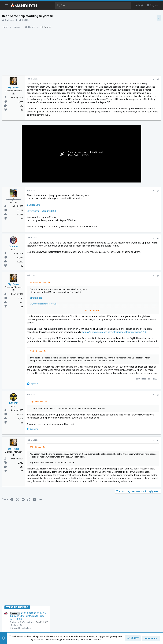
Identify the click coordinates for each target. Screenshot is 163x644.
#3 (106, 257)
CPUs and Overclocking (130, 193)
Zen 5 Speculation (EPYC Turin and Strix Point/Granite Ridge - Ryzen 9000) (138, 182)
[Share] (101, 79)
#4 (106, 295)
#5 (106, 442)
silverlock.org (35, 223)
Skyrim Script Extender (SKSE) (43, 230)
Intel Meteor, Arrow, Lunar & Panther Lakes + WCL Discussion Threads (138, 203)
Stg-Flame (10, 20)
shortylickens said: (39, 301)
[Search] (86, 5)
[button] (6, 5)
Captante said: (37, 385)
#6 (106, 493)
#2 (106, 210)
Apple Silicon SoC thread (138, 240)
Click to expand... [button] (68, 329)
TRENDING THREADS (127, 173)
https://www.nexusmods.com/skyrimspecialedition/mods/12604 (61, 360)
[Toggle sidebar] (158, 18)
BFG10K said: (37, 500)
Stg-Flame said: (38, 448)
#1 (106, 79)
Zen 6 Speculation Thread (137, 255)
